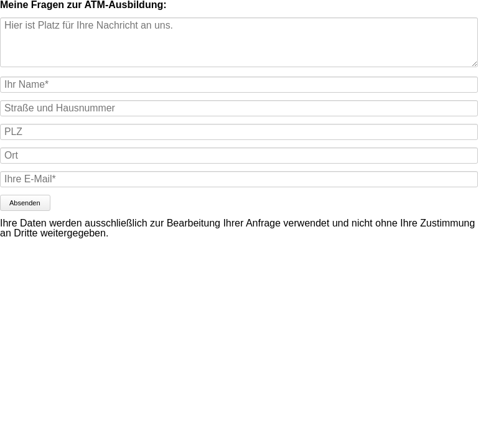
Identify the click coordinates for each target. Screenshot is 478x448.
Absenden (25, 203)
